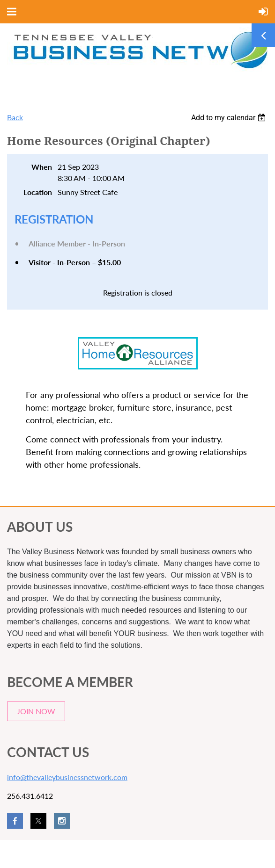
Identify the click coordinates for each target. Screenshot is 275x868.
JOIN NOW (36, 711)
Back (15, 117)
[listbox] (230, 118)
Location (38, 192)
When (42, 167)
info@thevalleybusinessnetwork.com (67, 777)
